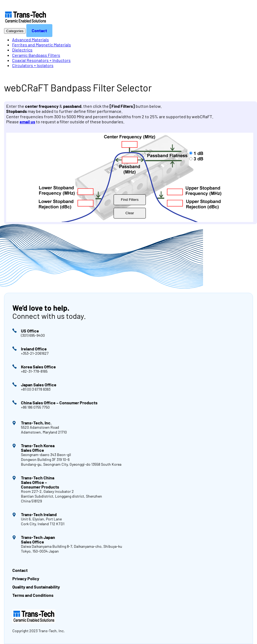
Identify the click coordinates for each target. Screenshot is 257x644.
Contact (39, 30)
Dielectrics (22, 50)
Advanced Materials (30, 40)
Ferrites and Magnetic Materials (41, 45)
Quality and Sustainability (36, 587)
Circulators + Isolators (33, 65)
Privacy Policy (26, 578)
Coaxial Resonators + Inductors (41, 60)
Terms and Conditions (33, 595)
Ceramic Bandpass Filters (36, 55)
